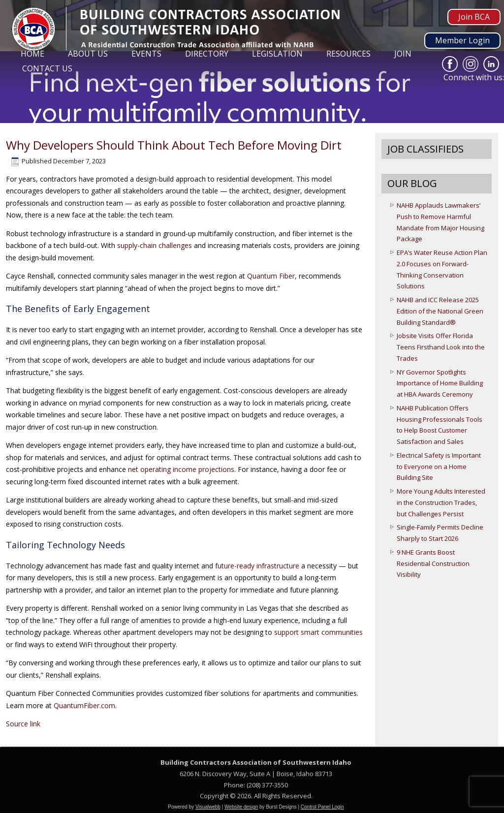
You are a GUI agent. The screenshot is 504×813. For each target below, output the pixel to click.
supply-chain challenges (156, 245)
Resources (348, 54)
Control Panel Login (322, 807)
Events (146, 54)
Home (32, 54)
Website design (241, 807)
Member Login (462, 40)
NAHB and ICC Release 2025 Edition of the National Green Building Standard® (440, 311)
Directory (207, 54)
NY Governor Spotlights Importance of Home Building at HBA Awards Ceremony (440, 383)
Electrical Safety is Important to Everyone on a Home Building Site (439, 467)
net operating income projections (181, 469)
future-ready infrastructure (257, 566)
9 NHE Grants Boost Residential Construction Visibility (433, 563)
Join (403, 54)
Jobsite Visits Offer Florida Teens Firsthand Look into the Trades (441, 347)
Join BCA (474, 17)
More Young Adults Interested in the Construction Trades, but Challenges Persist (441, 502)
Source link (23, 724)
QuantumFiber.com (84, 705)
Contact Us (47, 68)
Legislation (277, 54)
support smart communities (318, 632)
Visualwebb (208, 807)
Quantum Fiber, (272, 276)
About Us (88, 54)
